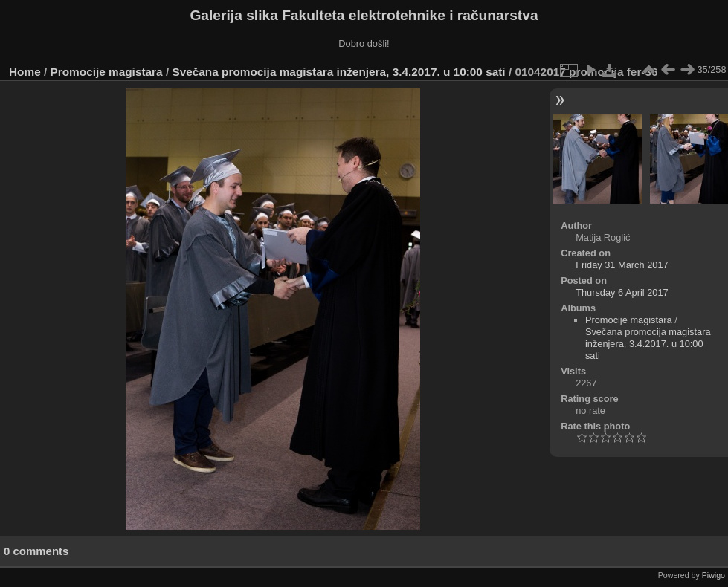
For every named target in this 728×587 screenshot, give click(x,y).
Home (25, 72)
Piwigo (713, 575)
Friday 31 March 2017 (622, 265)
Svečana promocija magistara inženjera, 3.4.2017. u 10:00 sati (338, 72)
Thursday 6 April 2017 (622, 292)
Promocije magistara (107, 72)
